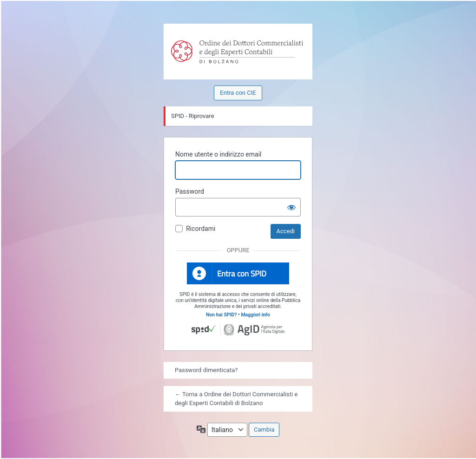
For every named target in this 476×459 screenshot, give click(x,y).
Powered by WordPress (183, 43)
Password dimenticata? (206, 370)
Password (190, 191)
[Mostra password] (291, 207)
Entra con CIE (238, 93)
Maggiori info (255, 315)
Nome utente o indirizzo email (218, 154)
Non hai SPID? (221, 315)
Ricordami (201, 229)
